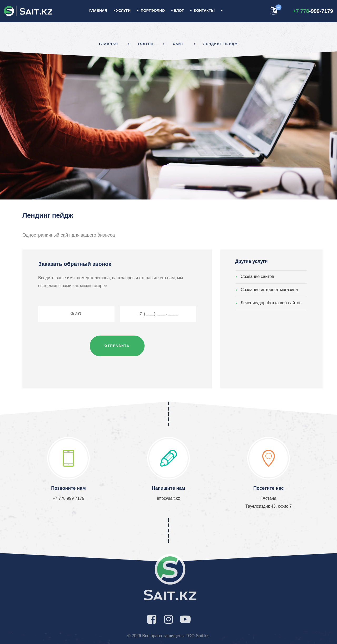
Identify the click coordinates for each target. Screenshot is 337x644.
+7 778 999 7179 (69, 498)
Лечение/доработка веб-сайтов (271, 303)
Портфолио (153, 11)
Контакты (204, 11)
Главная (98, 11)
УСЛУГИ (123, 11)
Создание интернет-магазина (269, 290)
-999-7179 (313, 11)
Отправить (117, 346)
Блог (179, 11)
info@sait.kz (168, 498)
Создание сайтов (257, 276)
